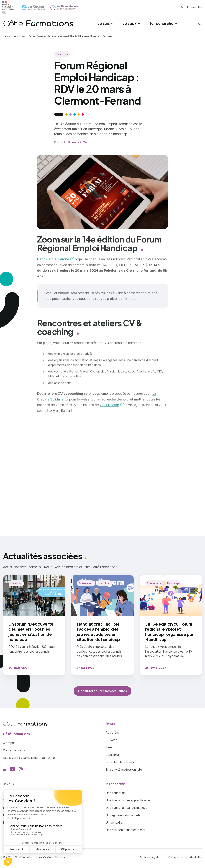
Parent (110, 747)
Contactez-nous (14, 750)
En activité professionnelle (124, 770)
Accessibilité (194, 7)
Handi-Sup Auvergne (53, 262)
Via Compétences (54, 857)
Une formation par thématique (126, 808)
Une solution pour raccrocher (125, 830)
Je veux (130, 23)
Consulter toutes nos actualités (102, 691)
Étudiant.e (113, 755)
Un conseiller (114, 822)
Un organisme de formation (124, 815)
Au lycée (111, 740)
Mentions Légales (150, 857)
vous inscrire (109, 408)
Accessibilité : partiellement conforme (29, 758)
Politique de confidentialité (185, 857)
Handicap (62, 54)
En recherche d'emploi (121, 762)
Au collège (113, 732)
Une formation (116, 793)
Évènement (86, 583)
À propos (9, 743)
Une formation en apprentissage (128, 800)
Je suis (104, 23)
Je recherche (162, 23)
